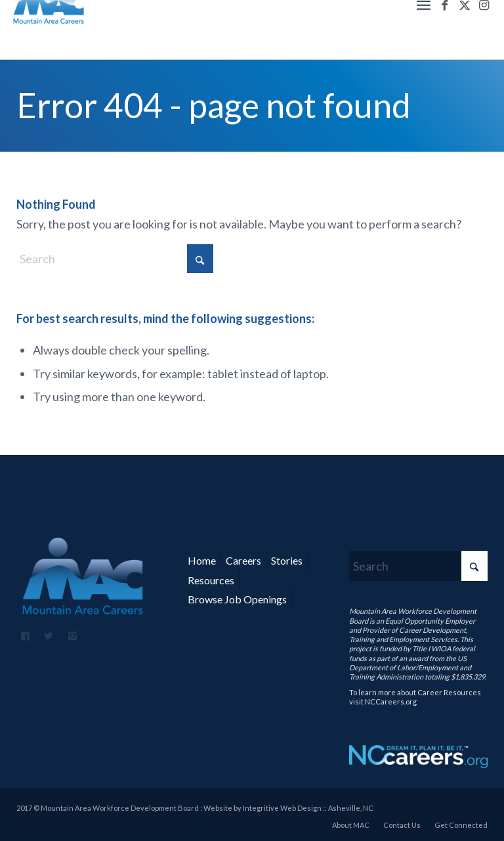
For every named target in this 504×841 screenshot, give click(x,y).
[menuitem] (351, 825)
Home (202, 560)
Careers (243, 560)
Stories (287, 560)
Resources (211, 580)
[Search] (115, 259)
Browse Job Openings (237, 599)
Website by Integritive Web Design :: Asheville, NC (288, 808)
